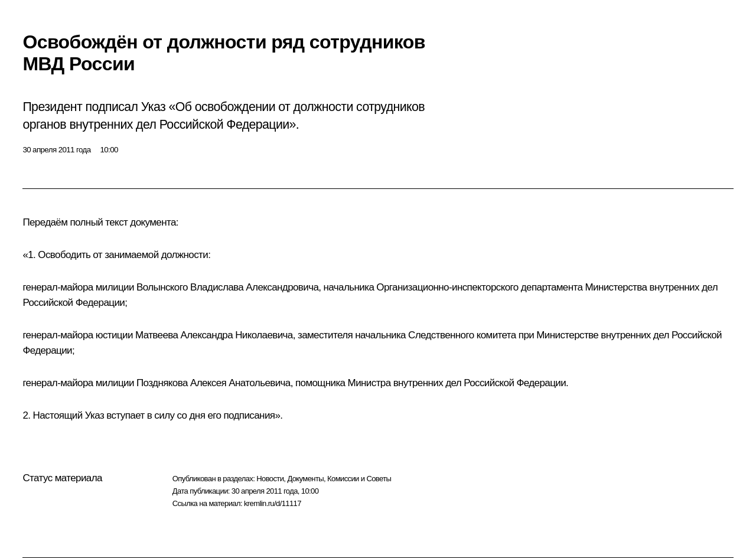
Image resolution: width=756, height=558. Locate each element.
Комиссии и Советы (359, 479)
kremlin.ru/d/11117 (273, 503)
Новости (270, 479)
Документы (305, 479)
